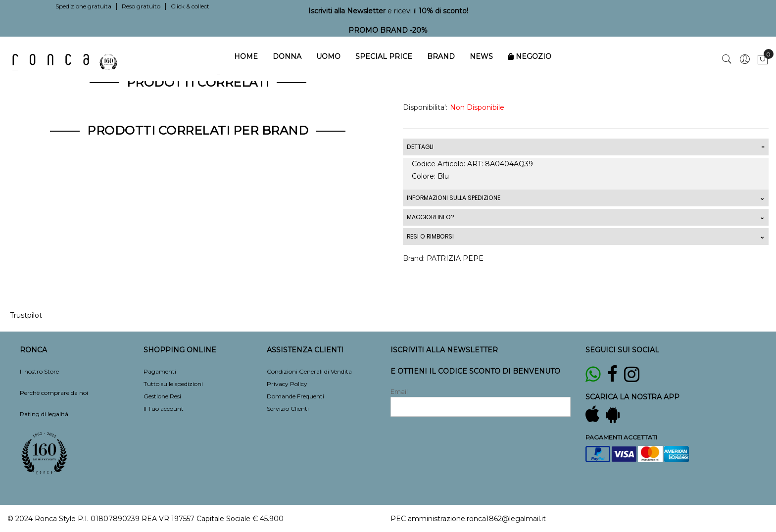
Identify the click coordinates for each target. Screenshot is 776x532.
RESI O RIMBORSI (430, 236)
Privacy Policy (287, 384)
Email (399, 391)
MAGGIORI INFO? (430, 217)
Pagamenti (160, 371)
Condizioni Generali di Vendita (309, 371)
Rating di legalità (44, 414)
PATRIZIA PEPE (455, 258)
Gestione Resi (162, 396)
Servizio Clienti (288, 409)
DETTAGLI (420, 147)
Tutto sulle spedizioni (173, 384)
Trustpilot (26, 315)
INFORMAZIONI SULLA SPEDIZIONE (454, 198)
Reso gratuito (141, 6)
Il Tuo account (164, 409)
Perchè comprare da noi (54, 393)
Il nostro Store (39, 371)
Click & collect (190, 6)
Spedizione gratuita (83, 6)
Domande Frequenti (295, 396)
